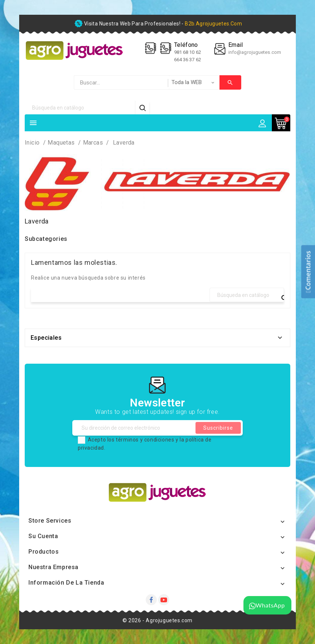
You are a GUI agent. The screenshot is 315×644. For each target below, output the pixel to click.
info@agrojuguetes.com (255, 52)
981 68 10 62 (188, 52)
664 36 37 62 (188, 60)
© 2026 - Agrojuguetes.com (157, 620)
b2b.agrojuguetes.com (213, 24)
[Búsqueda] (80, 108)
